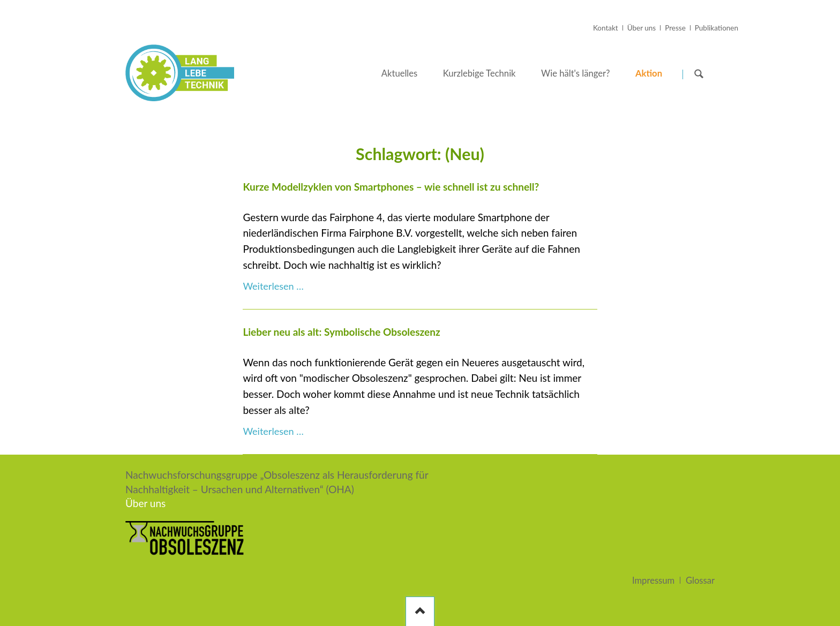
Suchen (699, 74)
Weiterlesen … (273, 286)
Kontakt (606, 28)
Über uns (642, 28)
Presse (675, 28)
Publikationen (717, 28)
